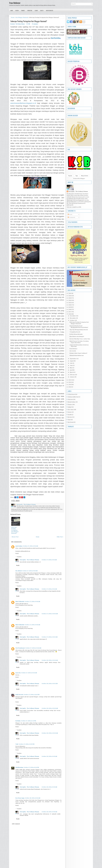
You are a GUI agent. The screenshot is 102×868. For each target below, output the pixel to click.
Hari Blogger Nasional (22, 17)
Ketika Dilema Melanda (76, 334)
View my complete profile (74, 207)
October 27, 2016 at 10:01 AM (50, 637)
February (73, 375)
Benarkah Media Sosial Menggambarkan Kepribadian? (79, 327)
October (72, 320)
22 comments (35, 24)
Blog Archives (85, 176)
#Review (70, 399)
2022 (70, 300)
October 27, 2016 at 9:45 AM (49, 589)
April (71, 370)
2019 (70, 307)
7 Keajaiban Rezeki (75, 332)
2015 (70, 380)
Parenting (30, 11)
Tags (77, 176)
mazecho (18, 673)
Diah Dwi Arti (19, 695)
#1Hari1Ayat (71, 394)
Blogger (83, 179)
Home (12, 11)
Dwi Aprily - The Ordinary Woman (29, 560)
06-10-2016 (73, 351)
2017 (70, 312)
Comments (71, 217)
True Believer (15, 3)
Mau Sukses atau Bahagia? (77, 336)
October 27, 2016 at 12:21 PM (32, 695)
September (73, 359)
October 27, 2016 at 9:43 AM (30, 571)
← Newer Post (14, 537)
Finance (23, 11)
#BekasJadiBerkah (73, 397)
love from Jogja (20, 798)
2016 (70, 314)
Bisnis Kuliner (72, 402)
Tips (69, 420)
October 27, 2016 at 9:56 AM (32, 602)
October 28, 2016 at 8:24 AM (33, 798)
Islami (36, 11)
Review (17, 11)
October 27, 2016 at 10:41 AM (29, 673)
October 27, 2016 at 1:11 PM (29, 721)
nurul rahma (19, 546)
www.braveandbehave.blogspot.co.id (23, 103)
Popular (70, 176)
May (71, 368)
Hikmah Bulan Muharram (77, 355)
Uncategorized (50, 11)
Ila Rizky (18, 721)
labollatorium (19, 767)
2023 (70, 298)
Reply (17, 553)
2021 (70, 303)
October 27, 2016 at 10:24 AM (33, 648)
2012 (70, 387)
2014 (70, 382)
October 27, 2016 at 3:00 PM (27, 744)
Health (42, 11)
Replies (19, 557)
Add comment (16, 824)
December (73, 316)
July (71, 363)
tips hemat (71, 422)
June (71, 365)
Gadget (70, 407)
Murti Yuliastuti (20, 602)
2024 (70, 296)
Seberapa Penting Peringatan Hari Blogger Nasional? (29, 21)
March (72, 372)
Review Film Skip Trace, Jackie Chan (80, 339)
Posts (70, 214)
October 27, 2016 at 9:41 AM (30, 546)
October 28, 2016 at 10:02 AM (50, 660)
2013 (70, 385)
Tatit (17, 744)
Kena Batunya (73, 349)
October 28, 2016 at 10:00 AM (50, 708)
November (73, 318)
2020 (70, 305)
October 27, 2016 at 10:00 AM (50, 614)
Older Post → (60, 537)
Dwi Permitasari (20, 648)
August (72, 361)
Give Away (71, 410)
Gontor (70, 412)
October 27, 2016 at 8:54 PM (31, 767)
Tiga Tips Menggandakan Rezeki (79, 330)
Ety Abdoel (19, 571)
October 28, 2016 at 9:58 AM (49, 812)
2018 (70, 309)
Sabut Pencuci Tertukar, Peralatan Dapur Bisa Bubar (79, 342)
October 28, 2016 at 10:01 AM (50, 684)
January (72, 377)
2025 (70, 293)
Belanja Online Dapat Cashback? (78, 353)
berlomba (56, 38)
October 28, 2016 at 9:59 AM (49, 756)
